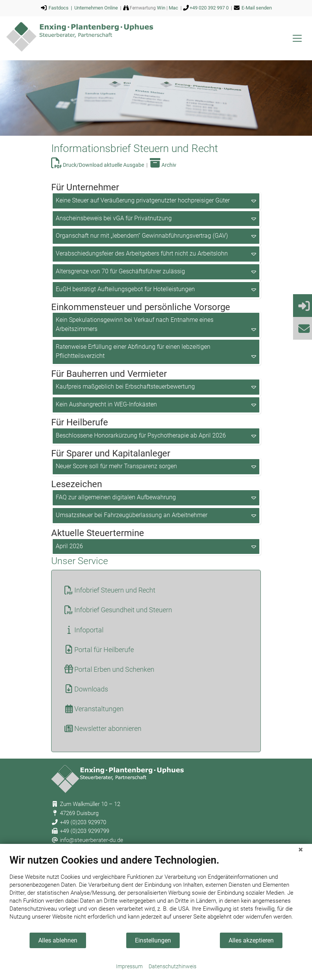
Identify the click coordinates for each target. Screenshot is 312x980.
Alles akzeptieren (251, 940)
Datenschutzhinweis (172, 966)
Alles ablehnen (58, 940)
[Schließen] (301, 850)
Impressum (129, 966)
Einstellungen (153, 940)
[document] (156, 893)
